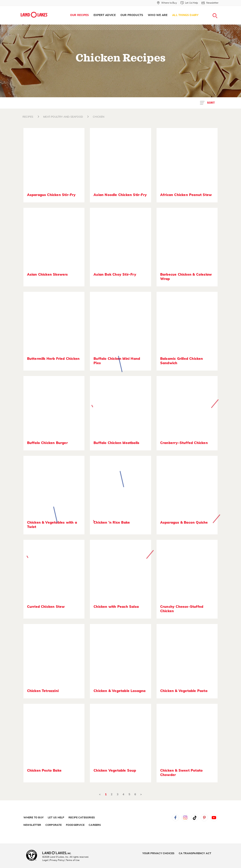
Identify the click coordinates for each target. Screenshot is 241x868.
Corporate (54, 825)
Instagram (185, 818)
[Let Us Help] (189, 3)
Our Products (132, 15)
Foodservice (75, 825)
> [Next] (141, 794)
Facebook (175, 818)
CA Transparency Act (195, 853)
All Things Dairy (185, 15)
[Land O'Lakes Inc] (58, 853)
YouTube (214, 818)
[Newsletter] (210, 3)
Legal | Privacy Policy (53, 860)
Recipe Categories (82, 818)
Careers (95, 825)
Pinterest (204, 818)
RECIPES (28, 117)
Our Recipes (79, 15)
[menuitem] (79, 15)
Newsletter (32, 825)
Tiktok (195, 818)
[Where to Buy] (167, 3)
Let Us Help (56, 818)
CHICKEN (99, 117)
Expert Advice (105, 15)
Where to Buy (34, 818)
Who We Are (158, 15)
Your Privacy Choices (158, 853)
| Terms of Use (72, 860)
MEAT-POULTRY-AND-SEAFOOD (63, 117)
